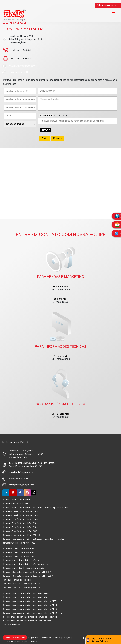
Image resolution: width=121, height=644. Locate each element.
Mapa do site (31, 642)
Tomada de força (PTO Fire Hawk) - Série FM (22, 584)
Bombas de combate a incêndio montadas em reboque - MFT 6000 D (33, 609)
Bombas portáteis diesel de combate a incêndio (24, 568)
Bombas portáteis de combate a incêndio (21, 560)
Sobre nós (46, 638)
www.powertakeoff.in (19, 72)
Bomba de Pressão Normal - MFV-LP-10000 (21, 535)
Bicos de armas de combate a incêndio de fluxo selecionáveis (30, 617)
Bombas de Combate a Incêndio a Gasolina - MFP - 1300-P (28, 576)
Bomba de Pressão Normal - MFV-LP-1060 (21, 523)
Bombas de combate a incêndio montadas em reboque (27, 597)
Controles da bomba (11, 625)
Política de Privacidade (15, 638)
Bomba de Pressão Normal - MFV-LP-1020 (21, 511)
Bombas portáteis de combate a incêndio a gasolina (25, 564)
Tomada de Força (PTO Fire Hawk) (17, 580)
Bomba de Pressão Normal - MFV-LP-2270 (21, 531)
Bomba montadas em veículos (16, 504)
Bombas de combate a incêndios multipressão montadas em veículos (33, 539)
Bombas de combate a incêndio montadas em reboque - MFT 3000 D (33, 605)
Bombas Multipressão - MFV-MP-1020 (19, 543)
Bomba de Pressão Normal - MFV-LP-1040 (21, 519)
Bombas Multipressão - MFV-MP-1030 (19, 548)
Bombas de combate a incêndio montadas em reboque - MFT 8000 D (33, 613)
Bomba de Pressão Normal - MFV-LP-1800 (21, 527)
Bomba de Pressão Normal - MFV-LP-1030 (21, 515)
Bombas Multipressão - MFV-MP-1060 (19, 556)
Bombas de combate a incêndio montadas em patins (26, 593)
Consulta (19, 642)
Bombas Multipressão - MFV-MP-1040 (19, 552)
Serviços (66, 638)
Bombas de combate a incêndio (17, 500)
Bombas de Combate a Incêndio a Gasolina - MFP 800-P (27, 572)
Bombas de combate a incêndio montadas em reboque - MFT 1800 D (33, 601)
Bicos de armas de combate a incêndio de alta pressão (27, 621)
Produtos (57, 638)
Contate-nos (8, 642)
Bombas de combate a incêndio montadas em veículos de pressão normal (35, 508)
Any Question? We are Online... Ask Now (102, 640)
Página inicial (34, 638)
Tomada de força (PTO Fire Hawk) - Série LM (22, 588)
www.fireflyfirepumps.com (22, 66)
